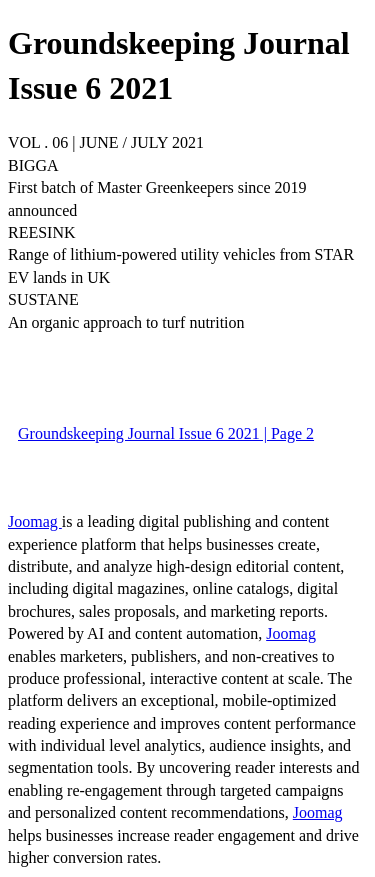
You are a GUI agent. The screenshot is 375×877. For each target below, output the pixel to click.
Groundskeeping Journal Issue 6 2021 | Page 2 (166, 433)
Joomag (35, 521)
